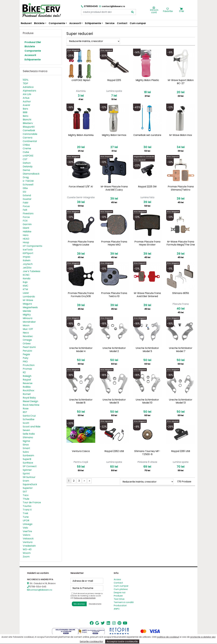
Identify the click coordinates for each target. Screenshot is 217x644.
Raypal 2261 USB (181, 451)
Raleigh (27, 376)
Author (27, 102)
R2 (24, 372)
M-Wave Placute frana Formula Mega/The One (181, 243)
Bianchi (27, 120)
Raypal (27, 380)
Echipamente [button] (93, 23)
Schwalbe (29, 419)
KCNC (26, 275)
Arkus (26, 98)
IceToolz (28, 250)
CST (25, 159)
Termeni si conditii (124, 602)
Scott (26, 423)
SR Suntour (29, 477)
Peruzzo (27, 351)
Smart (26, 448)
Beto (26, 116)
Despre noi (120, 593)
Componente (33, 51)
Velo (25, 528)
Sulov (26, 452)
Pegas (26, 354)
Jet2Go (27, 268)
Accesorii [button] (75, 23)
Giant (26, 228)
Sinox (26, 445)
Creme (27, 148)
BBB (25, 112)
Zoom (26, 557)
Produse (118, 596)
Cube (26, 152)
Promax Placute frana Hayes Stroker (147, 243)
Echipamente (33, 60)
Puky (26, 358)
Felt (25, 210)
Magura (27, 304)
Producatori (120, 605)
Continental (30, 141)
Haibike (27, 232)
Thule (26, 499)
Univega (28, 524)
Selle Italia (29, 434)
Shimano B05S (181, 293)
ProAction (29, 365)
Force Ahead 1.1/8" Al (81, 187)
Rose (26, 409)
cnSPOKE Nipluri (81, 80)
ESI (24, 192)
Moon (26, 325)
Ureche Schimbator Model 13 (181, 401)
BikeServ (28, 123)
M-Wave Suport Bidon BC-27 (181, 82)
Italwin (27, 260)
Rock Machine (31, 405)
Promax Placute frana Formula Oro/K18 (81, 295)
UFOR (26, 521)
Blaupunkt (29, 127)
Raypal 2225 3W (147, 187)
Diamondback (31, 174)
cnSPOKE (28, 156)
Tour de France (32, 502)
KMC (25, 286)
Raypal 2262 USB (114, 451)
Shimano (28, 437)
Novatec (28, 336)
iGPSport (28, 253)
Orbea (27, 344)
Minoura (28, 318)
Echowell (28, 185)
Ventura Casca (81, 451)
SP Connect (30, 466)
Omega (27, 340)
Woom (27, 553)
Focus (26, 206)
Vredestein (29, 546)
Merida (27, 311)
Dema (26, 170)
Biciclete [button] (39, 23)
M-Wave (28, 300)
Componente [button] (57, 23)
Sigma (26, 441)
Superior (28, 488)
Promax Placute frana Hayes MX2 (114, 243)
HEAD (26, 239)
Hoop (26, 242)
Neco (26, 333)
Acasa (117, 579)
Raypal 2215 (114, 80)
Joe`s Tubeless (31, 271)
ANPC (117, 609)
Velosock (28, 539)
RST (25, 412)
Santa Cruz (29, 416)
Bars (25, 109)
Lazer (26, 293)
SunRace (28, 463)
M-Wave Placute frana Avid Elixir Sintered (147, 295)
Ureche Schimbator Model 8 (81, 401)
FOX (25, 221)
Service (110, 23)
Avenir (27, 105)
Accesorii (30, 55)
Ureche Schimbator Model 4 (81, 350)
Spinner (27, 470)
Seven (26, 430)
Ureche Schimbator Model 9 (114, 401)
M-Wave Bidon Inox (181, 135)
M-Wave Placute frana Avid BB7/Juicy (114, 188)
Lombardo (29, 297)
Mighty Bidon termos (114, 135)
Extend (27, 195)
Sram (26, 481)
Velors (27, 535)
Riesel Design (30, 401)
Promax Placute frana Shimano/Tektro (181, 188)
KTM (25, 289)
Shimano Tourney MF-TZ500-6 (147, 453)
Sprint (26, 474)
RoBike (27, 387)
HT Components (32, 246)
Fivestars (28, 213)
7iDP (25, 83)
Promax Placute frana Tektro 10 (114, 295)
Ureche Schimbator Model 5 (147, 350)
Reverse (28, 383)
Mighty (27, 315)
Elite (25, 188)
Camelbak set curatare (147, 135)
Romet (27, 394)
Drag (26, 177)
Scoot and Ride (32, 427)
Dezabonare (95, 604)
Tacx (26, 495)
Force (26, 217)
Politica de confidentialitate (85, 598)
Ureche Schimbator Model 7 (181, 350)
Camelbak (29, 130)
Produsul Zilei (33, 42)
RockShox (28, 390)
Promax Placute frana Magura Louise (81, 243)
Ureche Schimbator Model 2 (114, 350)
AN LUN (27, 94)
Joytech (28, 264)
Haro (26, 235)
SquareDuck (30, 484)
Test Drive (119, 599)
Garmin (27, 224)
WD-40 (27, 549)
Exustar (27, 199)
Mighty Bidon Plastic (147, 80)
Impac (27, 257)
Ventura (28, 542)
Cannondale (30, 134)
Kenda (27, 279)
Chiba (26, 145)
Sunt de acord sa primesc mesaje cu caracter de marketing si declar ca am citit (87, 596)
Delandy (28, 167)
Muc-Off (28, 329)
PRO (25, 362)
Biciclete (30, 46)
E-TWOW (28, 181)
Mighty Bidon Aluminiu (81, 135)
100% (26, 80)
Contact (122, 23)
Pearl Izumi (29, 347)
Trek (25, 513)
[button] (181, 9)
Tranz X (27, 510)
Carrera (28, 138)
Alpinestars (29, 91)
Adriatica (28, 87)
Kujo (25, 282)
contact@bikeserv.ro (41, 590)
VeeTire (27, 531)
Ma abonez (79, 604)
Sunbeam (28, 455)
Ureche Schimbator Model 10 (147, 401)
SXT (25, 492)
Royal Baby (29, 398)
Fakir (26, 203)
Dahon (27, 163)
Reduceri (26, 23)
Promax (27, 369)
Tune (26, 517)
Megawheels (30, 307)
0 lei (182, 11)
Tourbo (27, 506)
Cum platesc (121, 589)
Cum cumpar (138, 23)
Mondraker (29, 322)
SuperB (27, 459)
